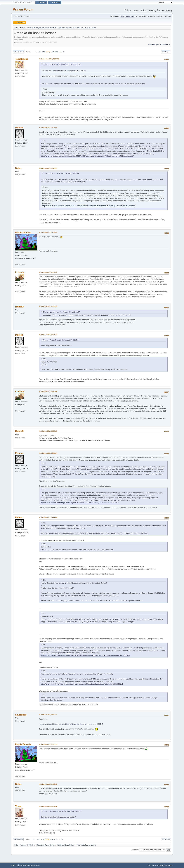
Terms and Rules (157, 865)
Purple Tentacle (23, 233)
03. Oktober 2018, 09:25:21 (48, 307)
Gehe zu (135, 850)
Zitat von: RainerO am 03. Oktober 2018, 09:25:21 (61, 340)
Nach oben (18, 839)
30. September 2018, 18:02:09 (49, 59)
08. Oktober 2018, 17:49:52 (48, 806)
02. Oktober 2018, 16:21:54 (48, 128)
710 (62, 52)
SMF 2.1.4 (15, 865)
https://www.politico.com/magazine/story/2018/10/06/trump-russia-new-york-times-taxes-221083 (79, 503)
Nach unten (19, 52)
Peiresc (19, 128)
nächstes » (165, 45)
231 (40, 52)
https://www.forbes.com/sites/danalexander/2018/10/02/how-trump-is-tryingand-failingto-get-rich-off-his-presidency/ (87, 156)
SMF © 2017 (23, 865)
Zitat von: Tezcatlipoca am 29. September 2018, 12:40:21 (65, 71)
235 (56, 52)
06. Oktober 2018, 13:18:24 (48, 453)
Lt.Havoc (20, 272)
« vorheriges (153, 45)
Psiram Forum (23, 9)
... (37, 52)
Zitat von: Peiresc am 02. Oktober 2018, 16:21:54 (61, 174)
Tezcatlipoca (22, 59)
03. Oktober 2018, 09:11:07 (48, 272)
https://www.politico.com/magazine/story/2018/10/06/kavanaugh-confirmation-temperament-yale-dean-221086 (85, 655)
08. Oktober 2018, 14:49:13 (48, 715)
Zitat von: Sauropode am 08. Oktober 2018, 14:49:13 (62, 812)
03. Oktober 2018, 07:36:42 (48, 232)
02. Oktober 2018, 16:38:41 (48, 168)
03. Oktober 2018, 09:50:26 (48, 431)
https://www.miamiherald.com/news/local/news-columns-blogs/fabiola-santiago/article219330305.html (82, 684)
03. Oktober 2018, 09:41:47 (48, 335)
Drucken (166, 52)
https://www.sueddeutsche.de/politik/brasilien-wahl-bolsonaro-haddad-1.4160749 (71, 724)
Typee (18, 806)
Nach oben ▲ (168, 865)
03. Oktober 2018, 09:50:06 (48, 392)
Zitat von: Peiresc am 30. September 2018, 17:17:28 (62, 64)
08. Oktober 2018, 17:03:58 (48, 784)
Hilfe (149, 865)
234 (53, 52)
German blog (130, 16)
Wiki (122, 16)
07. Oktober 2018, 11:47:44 (48, 517)
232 (43, 52)
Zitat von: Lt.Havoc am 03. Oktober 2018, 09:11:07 (61, 312)
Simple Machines (34, 865)
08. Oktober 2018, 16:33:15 (48, 744)
